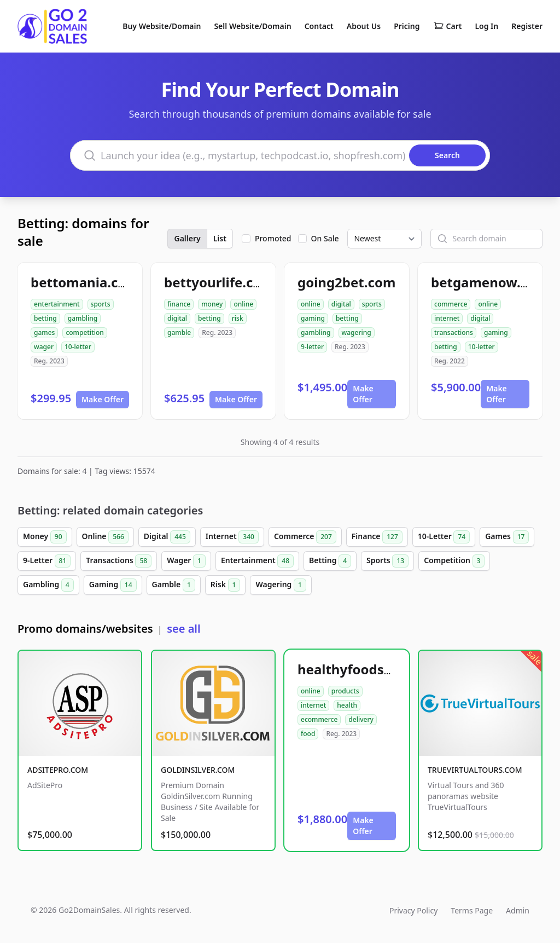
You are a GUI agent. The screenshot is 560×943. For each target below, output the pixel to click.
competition (84, 332)
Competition (454, 561)
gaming (313, 318)
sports (101, 304)
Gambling (48, 585)
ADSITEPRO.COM (58, 770)
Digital (167, 537)
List (220, 238)
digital (177, 318)
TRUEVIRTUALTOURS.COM (475, 770)
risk (238, 318)
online (243, 304)
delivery (361, 719)
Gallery (187, 238)
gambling (83, 318)
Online (105, 537)
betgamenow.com (489, 282)
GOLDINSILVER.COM (198, 770)
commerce (451, 304)
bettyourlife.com (219, 282)
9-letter (312, 347)
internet (447, 318)
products (345, 691)
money (212, 304)
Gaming (113, 585)
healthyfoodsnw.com (366, 669)
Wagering (281, 585)
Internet (232, 537)
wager (44, 347)
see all (183, 629)
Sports (387, 561)
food (308, 734)
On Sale (325, 238)
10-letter (78, 347)
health (347, 705)
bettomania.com (85, 282)
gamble (179, 332)
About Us (364, 26)
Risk (226, 585)
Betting (330, 561)
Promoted (273, 238)
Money (45, 537)
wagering (357, 332)
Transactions (119, 561)
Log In (486, 26)
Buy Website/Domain (162, 26)
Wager (186, 561)
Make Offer (103, 399)
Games (507, 537)
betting (45, 318)
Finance (377, 537)
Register (527, 26)
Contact (319, 26)
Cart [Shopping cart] (448, 26)
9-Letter (47, 561)
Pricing (407, 26)
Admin (518, 910)
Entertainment (257, 561)
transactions (454, 332)
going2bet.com (346, 282)
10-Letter (444, 537)
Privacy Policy (413, 910)
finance (179, 304)
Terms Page (472, 910)
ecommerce (319, 719)
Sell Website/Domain (252, 26)
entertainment (57, 304)
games (44, 332)
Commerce (305, 537)
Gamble (174, 585)
